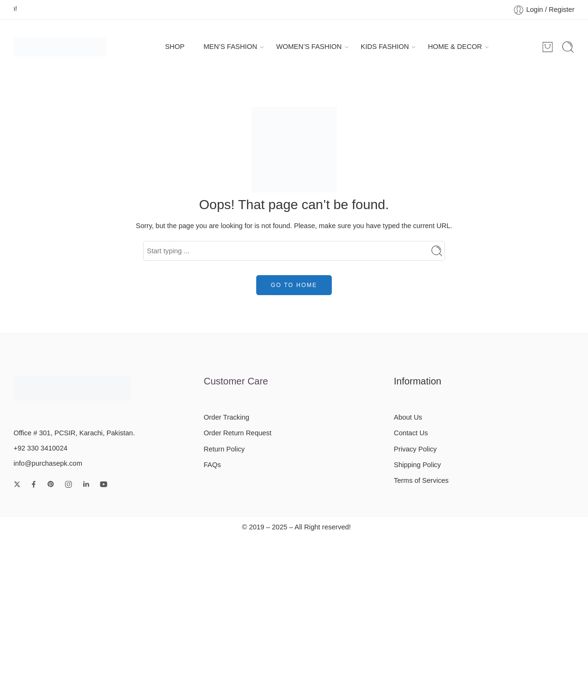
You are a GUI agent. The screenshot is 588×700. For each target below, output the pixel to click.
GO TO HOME (294, 285)
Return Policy (224, 449)
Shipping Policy (417, 465)
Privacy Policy (415, 449)
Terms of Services (421, 480)
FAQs (212, 465)
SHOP (175, 47)
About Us (408, 417)
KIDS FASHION (385, 47)
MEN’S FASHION (230, 47)
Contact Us (411, 433)
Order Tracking (226, 417)
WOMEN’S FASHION (309, 47)
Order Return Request (237, 433)
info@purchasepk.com (48, 463)
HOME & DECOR (455, 47)
